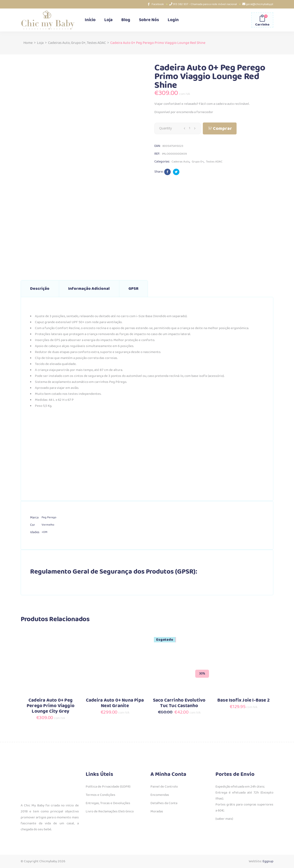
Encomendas (160, 795)
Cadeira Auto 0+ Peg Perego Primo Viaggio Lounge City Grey (51, 706)
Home (28, 43)
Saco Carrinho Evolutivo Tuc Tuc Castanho (179, 703)
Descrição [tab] (40, 289)
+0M (44, 532)
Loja (40, 43)
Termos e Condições (100, 795)
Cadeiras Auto (59, 43)
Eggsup (268, 861)
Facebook (158, 4)
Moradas (157, 811)
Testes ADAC (96, 43)
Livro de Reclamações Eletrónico (110, 811)
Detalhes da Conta (164, 803)
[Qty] (189, 128)
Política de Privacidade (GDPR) (108, 787)
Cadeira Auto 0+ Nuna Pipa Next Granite (115, 703)
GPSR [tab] (133, 289)
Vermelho (48, 525)
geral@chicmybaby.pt (260, 4)
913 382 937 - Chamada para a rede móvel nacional (205, 4)
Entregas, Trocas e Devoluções (108, 803)
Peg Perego (49, 517)
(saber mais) (224, 819)
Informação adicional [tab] (89, 289)
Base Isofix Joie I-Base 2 (243, 700)
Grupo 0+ (78, 43)
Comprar (222, 129)
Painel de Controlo (164, 787)
